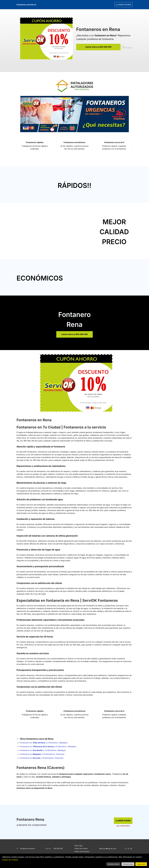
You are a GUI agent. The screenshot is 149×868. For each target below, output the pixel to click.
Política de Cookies (10, 860)
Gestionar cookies (113, 864)
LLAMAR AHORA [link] (123, 821)
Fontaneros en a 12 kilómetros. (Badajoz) (43, 750)
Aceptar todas (141, 864)
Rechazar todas (128, 864)
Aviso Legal (78, 846)
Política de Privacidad (82, 852)
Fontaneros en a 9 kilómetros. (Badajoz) (48, 747)
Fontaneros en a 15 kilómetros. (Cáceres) (42, 758)
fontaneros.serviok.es (28, 849)
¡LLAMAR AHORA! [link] (123, 5)
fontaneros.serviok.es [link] (26, 5)
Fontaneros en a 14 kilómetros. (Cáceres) (42, 754)
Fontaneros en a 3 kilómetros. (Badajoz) (44, 743)
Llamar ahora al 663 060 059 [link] (98, 47)
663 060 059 (58, 849)
